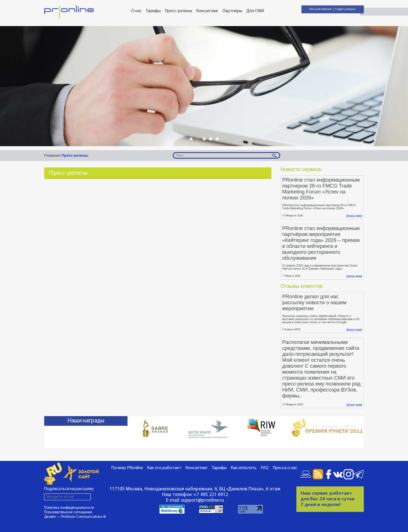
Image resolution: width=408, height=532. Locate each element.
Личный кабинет (321, 9)
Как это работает (164, 468)
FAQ (265, 468)
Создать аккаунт (346, 9)
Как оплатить (244, 468)
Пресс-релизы (178, 11)
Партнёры (232, 11)
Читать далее (354, 216)
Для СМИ (255, 11)
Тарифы (153, 11)
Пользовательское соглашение (68, 512)
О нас (136, 11)
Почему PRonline (127, 468)
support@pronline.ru (202, 500)
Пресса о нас (285, 468)
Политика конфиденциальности (69, 508)
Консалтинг (207, 11)
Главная (52, 155)
